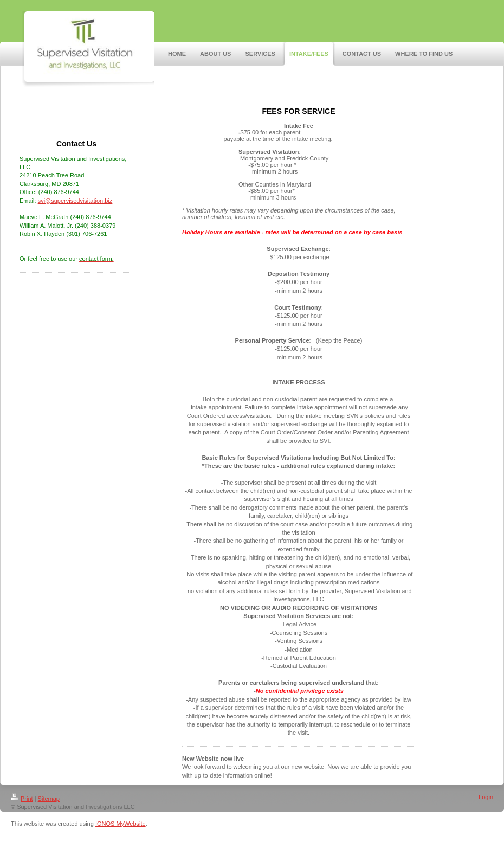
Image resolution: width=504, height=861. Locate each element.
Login (486, 797)
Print (22, 799)
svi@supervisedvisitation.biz (75, 201)
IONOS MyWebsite (121, 824)
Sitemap (49, 799)
